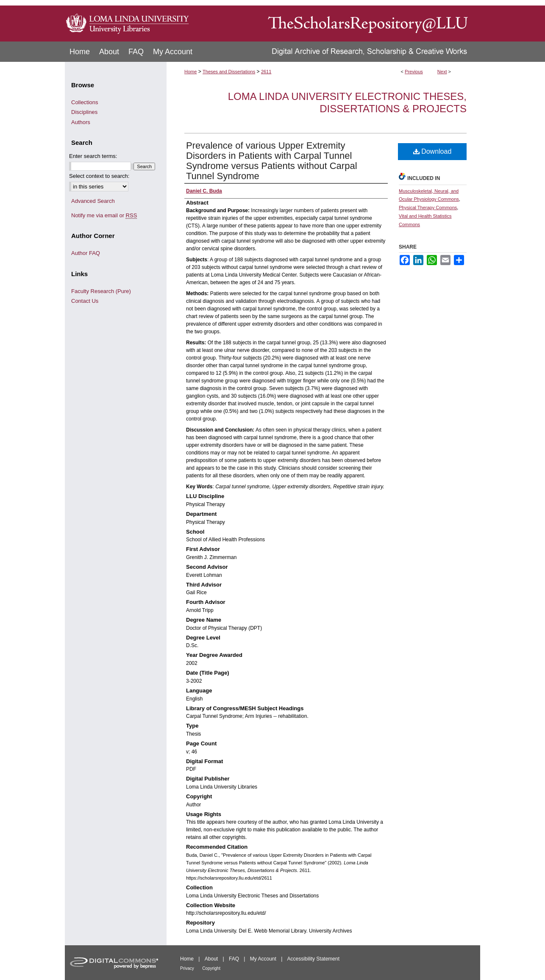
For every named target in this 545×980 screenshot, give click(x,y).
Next (442, 72)
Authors (81, 122)
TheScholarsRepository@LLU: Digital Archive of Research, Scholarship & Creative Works (336, 21)
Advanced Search (93, 201)
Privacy (187, 968)
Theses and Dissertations (229, 72)
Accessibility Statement (313, 959)
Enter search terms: (93, 156)
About (211, 959)
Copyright (211, 968)
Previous (414, 72)
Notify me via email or (104, 216)
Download (432, 151)
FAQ (234, 959)
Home (190, 72)
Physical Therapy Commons (428, 208)
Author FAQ (86, 253)
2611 (266, 72)
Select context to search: (99, 176)
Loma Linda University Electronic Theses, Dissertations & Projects (347, 102)
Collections (85, 102)
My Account (263, 959)
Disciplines (84, 112)
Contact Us (85, 301)
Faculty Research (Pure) (101, 291)
